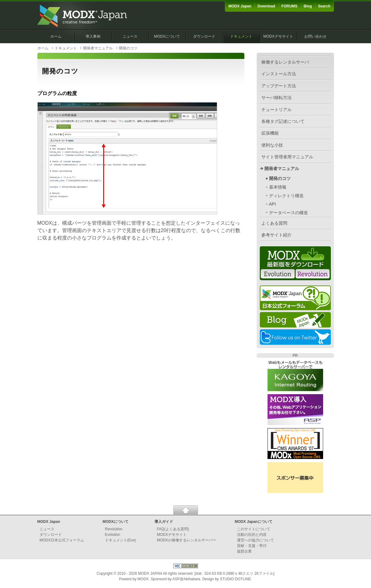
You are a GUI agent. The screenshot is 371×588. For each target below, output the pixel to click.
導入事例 (93, 36)
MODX (143, 579)
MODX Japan (240, 6)
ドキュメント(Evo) (121, 540)
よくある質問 (274, 223)
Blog (308, 6)
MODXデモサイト (278, 36)
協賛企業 (244, 551)
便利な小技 (272, 145)
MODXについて (167, 36)
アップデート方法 (279, 86)
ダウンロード (204, 36)
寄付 (263, 546)
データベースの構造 (289, 213)
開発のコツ (280, 178)
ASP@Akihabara (186, 579)
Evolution (113, 535)
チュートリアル (276, 110)
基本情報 (278, 187)
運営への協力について (255, 540)
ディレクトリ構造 (286, 196)
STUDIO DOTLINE (236, 579)
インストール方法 (279, 74)
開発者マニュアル (98, 48)
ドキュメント (241, 36)
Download (266, 6)
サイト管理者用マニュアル (287, 157)
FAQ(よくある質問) (173, 529)
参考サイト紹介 (276, 235)
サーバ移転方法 (276, 98)
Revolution (114, 529)
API (273, 204)
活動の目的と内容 (252, 535)
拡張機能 (270, 133)
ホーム (56, 36)
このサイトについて (254, 529)
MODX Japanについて (254, 522)
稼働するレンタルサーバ (285, 62)
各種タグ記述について (283, 121)
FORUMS (289, 6)
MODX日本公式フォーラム (62, 540)
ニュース (130, 36)
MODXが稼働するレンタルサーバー (187, 540)
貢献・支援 (246, 546)
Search (324, 6)
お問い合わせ (315, 36)
